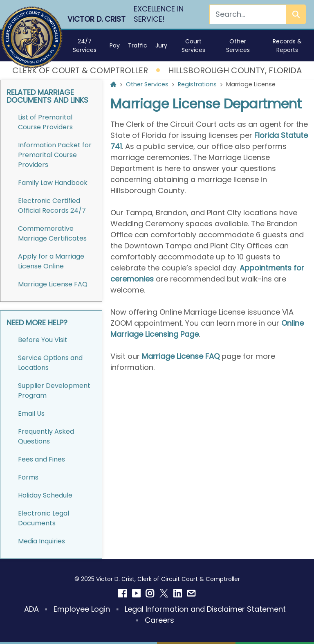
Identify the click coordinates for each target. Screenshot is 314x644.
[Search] (248, 14)
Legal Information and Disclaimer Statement (205, 609)
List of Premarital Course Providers (45, 122)
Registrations (197, 84)
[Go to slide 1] (197, 385)
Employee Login (82, 609)
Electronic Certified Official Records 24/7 (52, 206)
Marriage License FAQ (53, 284)
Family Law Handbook (53, 183)
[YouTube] (137, 593)
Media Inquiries (41, 541)
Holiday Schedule (45, 495)
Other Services (147, 84)
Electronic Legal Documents (44, 518)
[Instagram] (150, 593)
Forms (29, 477)
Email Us (31, 413)
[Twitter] (164, 593)
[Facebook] (123, 593)
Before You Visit (43, 340)
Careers (159, 620)
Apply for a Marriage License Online (51, 261)
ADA (31, 609)
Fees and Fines (41, 459)
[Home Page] (113, 85)
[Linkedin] (178, 593)
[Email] (191, 593)
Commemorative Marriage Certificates (52, 233)
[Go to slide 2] (212, 385)
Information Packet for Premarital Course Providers (55, 155)
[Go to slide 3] (228, 385)
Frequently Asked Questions (46, 436)
